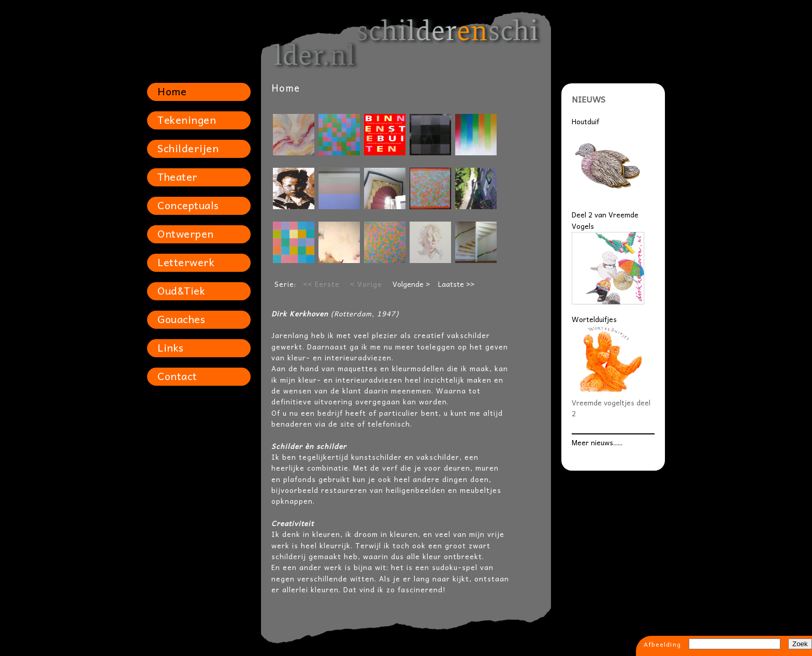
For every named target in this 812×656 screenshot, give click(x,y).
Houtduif (585, 121)
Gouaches (181, 319)
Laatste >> (456, 284)
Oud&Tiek (181, 290)
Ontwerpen (186, 234)
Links (171, 347)
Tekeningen (187, 120)
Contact (177, 376)
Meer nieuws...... (597, 442)
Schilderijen (188, 148)
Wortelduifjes (594, 319)
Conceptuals (188, 205)
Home (172, 91)
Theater (178, 177)
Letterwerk (186, 262)
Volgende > (411, 284)
